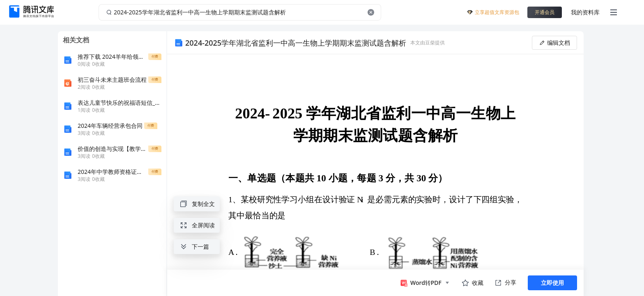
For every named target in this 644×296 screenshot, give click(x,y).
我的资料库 (585, 12)
